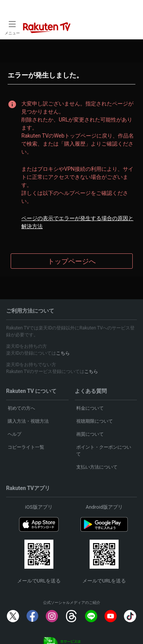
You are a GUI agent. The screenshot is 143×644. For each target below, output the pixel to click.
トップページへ (72, 261)
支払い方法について (97, 467)
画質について (90, 434)
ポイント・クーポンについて (104, 451)
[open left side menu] (12, 27)
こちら (63, 353)
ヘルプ (14, 434)
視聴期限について (95, 421)
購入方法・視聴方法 (28, 421)
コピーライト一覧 (26, 447)
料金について (90, 408)
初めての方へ (21, 408)
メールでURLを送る (39, 581)
